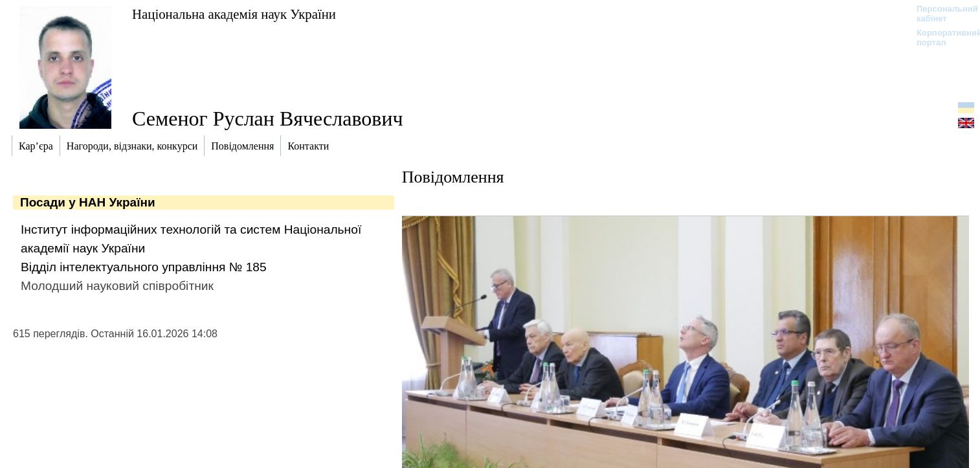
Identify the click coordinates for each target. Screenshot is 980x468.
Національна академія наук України (234, 14)
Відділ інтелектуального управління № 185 (144, 267)
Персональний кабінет (941, 14)
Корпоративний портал (941, 38)
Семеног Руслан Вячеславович (268, 118)
